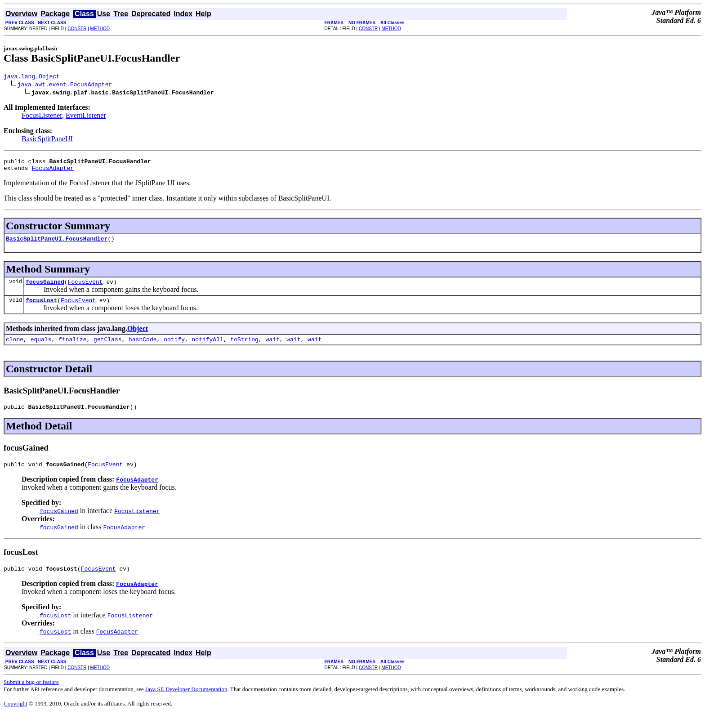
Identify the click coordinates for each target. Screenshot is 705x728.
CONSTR (77, 29)
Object (138, 337)
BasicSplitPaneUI (47, 140)
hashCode (143, 348)
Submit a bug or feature (31, 695)
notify (174, 348)
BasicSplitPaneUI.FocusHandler (57, 244)
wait (272, 348)
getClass (107, 348)
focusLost (41, 308)
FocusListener (42, 117)
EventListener (86, 117)
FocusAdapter (53, 172)
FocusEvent (85, 288)
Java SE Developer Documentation (186, 703)
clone (15, 348)
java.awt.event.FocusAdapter (65, 85)
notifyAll (208, 348)
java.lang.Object (32, 77)
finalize (72, 348)
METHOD (100, 29)
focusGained (45, 288)
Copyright (16, 717)
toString (244, 348)
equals (41, 348)
